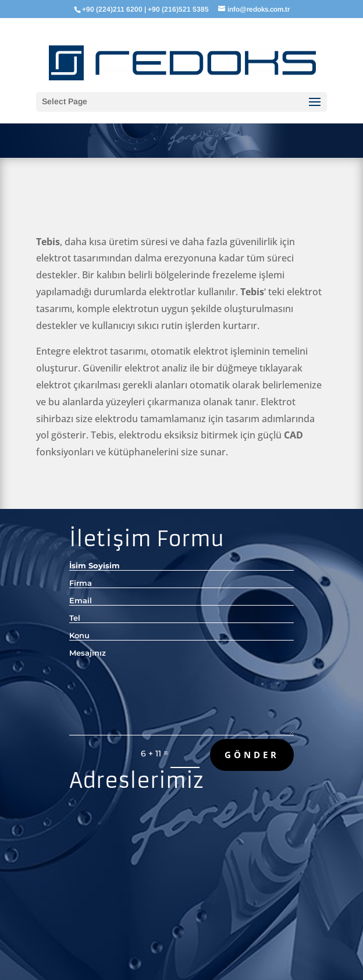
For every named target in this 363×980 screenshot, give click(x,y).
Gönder (252, 755)
